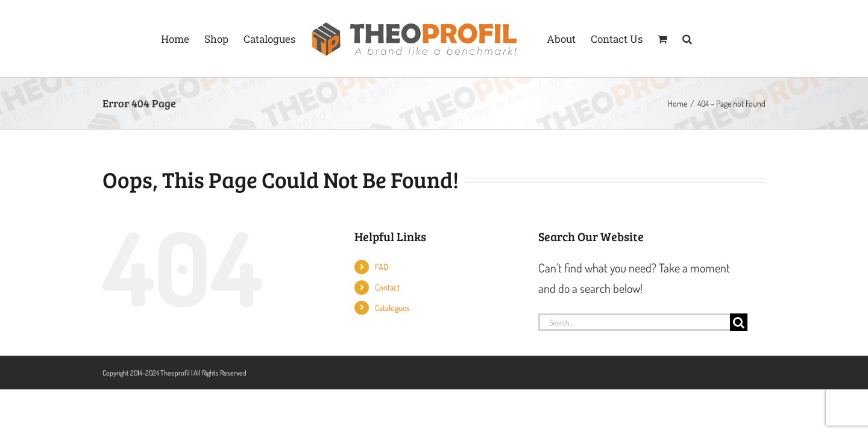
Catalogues (392, 308)
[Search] (739, 322)
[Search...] (634, 322)
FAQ (382, 267)
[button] (732, 39)
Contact (387, 287)
